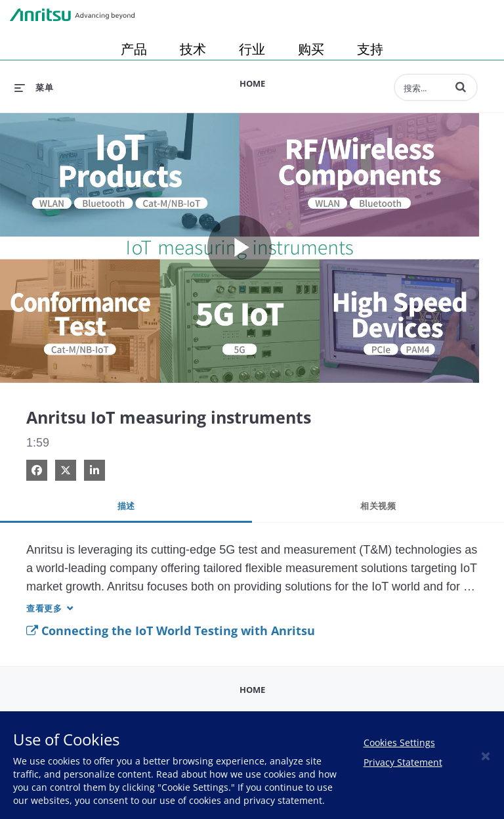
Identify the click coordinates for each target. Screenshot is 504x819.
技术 (193, 49)
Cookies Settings (399, 742)
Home (252, 83)
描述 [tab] (126, 506)
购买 (311, 49)
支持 (370, 49)
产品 (134, 49)
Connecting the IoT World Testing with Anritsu (171, 631)
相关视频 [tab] (378, 506)
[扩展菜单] (34, 87)
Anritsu (72, 15)
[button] (461, 87)
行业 (252, 49)
